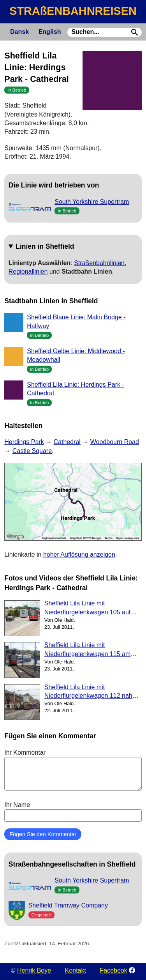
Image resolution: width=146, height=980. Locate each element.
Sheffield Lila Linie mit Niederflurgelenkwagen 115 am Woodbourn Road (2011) (87, 650)
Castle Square (32, 451)
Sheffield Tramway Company (68, 905)
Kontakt (76, 970)
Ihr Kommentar (73, 770)
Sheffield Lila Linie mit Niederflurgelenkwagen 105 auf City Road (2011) (87, 608)
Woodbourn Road (115, 442)
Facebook (114, 970)
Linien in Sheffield (45, 246)
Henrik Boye (34, 970)
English (50, 32)
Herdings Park (24, 442)
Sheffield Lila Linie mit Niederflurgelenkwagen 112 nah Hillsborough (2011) (88, 692)
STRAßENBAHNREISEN (73, 11)
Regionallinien (28, 272)
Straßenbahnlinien (99, 263)
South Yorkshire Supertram (92, 202)
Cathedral (67, 442)
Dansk (19, 32)
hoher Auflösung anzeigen (79, 555)
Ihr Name (73, 812)
